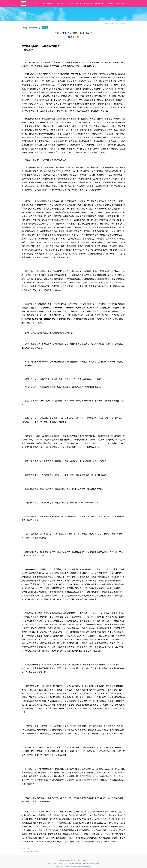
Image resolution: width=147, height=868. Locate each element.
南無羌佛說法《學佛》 (33, 851)
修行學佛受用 (88, 3)
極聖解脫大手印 (100, 3)
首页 (111, 23)
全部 (25, 28)
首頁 (37, 3)
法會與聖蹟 (111, 3)
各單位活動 (121, 3)
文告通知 (70, 3)
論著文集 (79, 3)
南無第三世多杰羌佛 (47, 3)
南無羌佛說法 (60, 3)
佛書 (124, 23)
